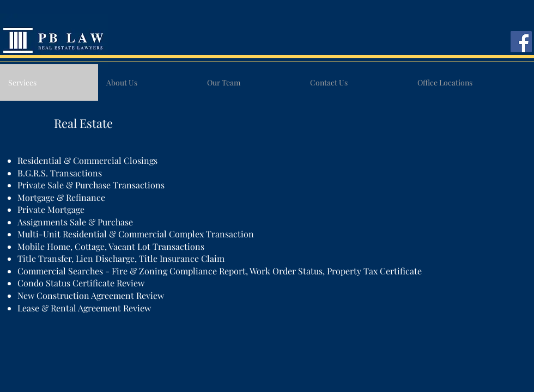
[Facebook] (521, 42)
